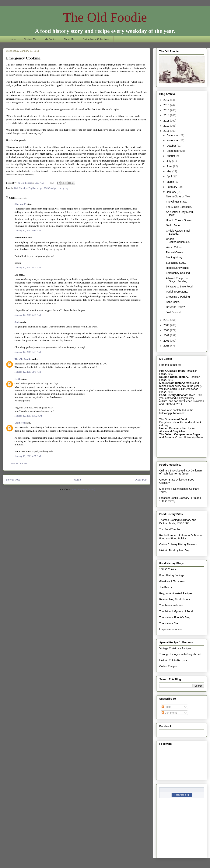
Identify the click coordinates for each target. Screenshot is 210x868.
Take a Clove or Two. (178, 196)
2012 (167, 126)
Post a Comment (19, 463)
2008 (167, 330)
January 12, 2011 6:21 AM (28, 268)
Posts (166, 707)
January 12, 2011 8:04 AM (28, 352)
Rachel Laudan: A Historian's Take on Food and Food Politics (181, 537)
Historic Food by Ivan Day (174, 550)
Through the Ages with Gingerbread (180, 654)
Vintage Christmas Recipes (175, 648)
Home (13, 39)
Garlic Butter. (174, 225)
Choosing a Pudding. (178, 297)
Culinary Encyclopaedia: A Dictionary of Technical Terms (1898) (181, 472)
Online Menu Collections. (96, 39)
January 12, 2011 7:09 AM (28, 315)
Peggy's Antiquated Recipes (176, 593)
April (170, 176)
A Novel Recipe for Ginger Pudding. (177, 280)
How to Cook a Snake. (179, 220)
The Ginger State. (176, 202)
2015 (167, 110)
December (173, 135)
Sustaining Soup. (176, 263)
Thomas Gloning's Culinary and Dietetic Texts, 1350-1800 (178, 522)
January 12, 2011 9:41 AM (28, 372)
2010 (167, 320)
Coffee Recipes (168, 666)
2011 (167, 131)
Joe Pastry (166, 587)
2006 (167, 341)
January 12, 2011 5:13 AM (28, 231)
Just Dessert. (174, 312)
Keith (17, 379)
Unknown (20, 423)
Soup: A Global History (174, 377)
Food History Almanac (173, 395)
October (172, 146)
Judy (17, 322)
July (169, 161)
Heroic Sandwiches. (178, 268)
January (172, 192)
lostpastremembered (171, 629)
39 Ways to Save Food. (180, 287)
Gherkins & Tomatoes (172, 581)
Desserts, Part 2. (176, 307)
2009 (167, 325)
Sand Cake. (173, 302)
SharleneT (20, 204)
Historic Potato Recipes (173, 660)
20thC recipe (50, 188)
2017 (167, 100)
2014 (167, 115)
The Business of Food (173, 419)
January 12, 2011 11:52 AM (28, 416)
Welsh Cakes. (174, 247)
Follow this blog (182, 795)
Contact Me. (30, 39)
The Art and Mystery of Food (176, 611)
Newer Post (13, 479)
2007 (167, 335)
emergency (63, 188)
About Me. (69, 39)
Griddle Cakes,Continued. (178, 241)
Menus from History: (172, 383)
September (173, 151)
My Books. (50, 39)
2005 (167, 346)
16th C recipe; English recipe (28, 188)
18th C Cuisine (168, 569)
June (170, 166)
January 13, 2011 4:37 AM (28, 456)
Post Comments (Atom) (83, 489)
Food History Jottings (172, 575)
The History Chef (169, 623)
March (171, 182)
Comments (170, 713)
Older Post (141, 479)
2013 (167, 121)
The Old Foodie (105, 17)
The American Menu (171, 605)
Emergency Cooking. (178, 273)
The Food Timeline (170, 529)
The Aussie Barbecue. (179, 207)
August (171, 156)
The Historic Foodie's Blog (175, 617)
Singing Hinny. (174, 257)
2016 (167, 105)
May (169, 171)
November (173, 140)
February (172, 187)
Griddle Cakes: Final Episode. (178, 232)
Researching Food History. (175, 599)
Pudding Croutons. (177, 292)
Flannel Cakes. (175, 252)
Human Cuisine (169, 428)
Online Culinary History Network (178, 544)
